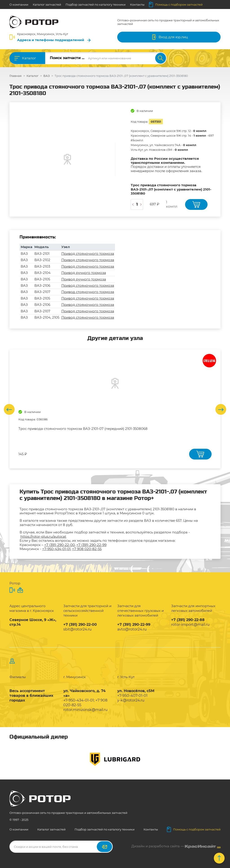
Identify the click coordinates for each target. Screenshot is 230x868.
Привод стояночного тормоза (88, 254)
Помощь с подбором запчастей (176, 4)
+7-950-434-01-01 (56, 549)
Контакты (137, 4)
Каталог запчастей (47, 4)
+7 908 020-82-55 (87, 549)
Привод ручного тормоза (84, 273)
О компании (19, 4)
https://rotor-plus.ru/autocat (43, 536)
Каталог (29, 58)
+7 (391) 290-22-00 (60, 545)
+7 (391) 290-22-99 (91, 545)
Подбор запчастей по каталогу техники (96, 4)
